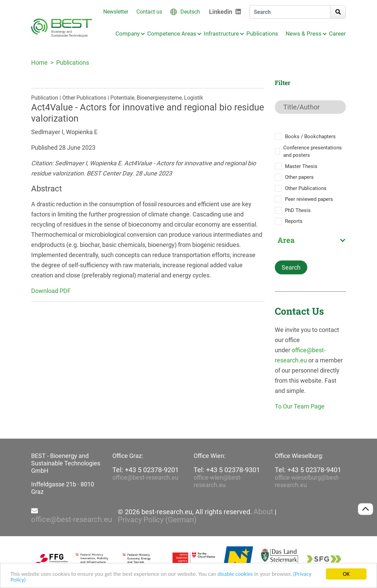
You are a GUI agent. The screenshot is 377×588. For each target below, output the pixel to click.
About (263, 512)
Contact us (149, 12)
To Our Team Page (300, 406)
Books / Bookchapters (310, 136)
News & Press (304, 34)
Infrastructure (221, 34)
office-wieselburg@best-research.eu (307, 481)
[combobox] (310, 240)
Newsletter (116, 12)
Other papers (299, 177)
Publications (262, 34)
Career (337, 34)
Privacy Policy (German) (157, 520)
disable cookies (235, 574)
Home (39, 62)
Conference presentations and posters (313, 152)
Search (291, 267)
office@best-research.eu (145, 477)
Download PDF (51, 291)
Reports (294, 221)
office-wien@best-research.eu (218, 481)
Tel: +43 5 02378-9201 (146, 470)
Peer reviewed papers (309, 199)
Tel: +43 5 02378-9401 (308, 470)
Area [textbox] (286, 240)
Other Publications (306, 188)
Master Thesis (301, 166)
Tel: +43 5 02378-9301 (227, 470)
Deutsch (190, 12)
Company (128, 34)
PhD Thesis (298, 210)
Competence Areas (172, 34)
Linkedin (221, 12)
